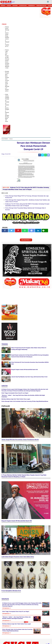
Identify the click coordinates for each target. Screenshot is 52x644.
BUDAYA (3, 6)
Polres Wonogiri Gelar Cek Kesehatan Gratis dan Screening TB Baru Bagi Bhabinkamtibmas (25, 401)
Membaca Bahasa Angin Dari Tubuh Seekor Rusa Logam (16, 399)
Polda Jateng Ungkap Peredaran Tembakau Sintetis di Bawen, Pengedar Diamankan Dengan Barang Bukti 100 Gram (7, 108)
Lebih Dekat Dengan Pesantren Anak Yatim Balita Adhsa (18, 557)
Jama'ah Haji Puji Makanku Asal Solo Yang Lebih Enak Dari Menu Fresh (29, 377)
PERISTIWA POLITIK (41, 6)
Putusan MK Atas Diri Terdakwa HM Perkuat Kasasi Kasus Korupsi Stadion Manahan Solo (7, 59)
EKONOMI (15, 6)
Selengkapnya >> (7, 608)
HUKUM (9, 6)
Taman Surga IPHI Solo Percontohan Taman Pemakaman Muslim (20, 440)
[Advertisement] (26, 633)
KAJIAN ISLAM (23, 6)
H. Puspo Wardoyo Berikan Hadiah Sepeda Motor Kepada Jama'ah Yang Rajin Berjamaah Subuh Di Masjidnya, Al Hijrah (24, 476)
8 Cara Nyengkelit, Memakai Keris (11, 591)
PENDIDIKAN (31, 6)
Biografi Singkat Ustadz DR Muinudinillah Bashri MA (25, 370)
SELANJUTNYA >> (26, 240)
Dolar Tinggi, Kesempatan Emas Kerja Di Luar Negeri (15, 393)
